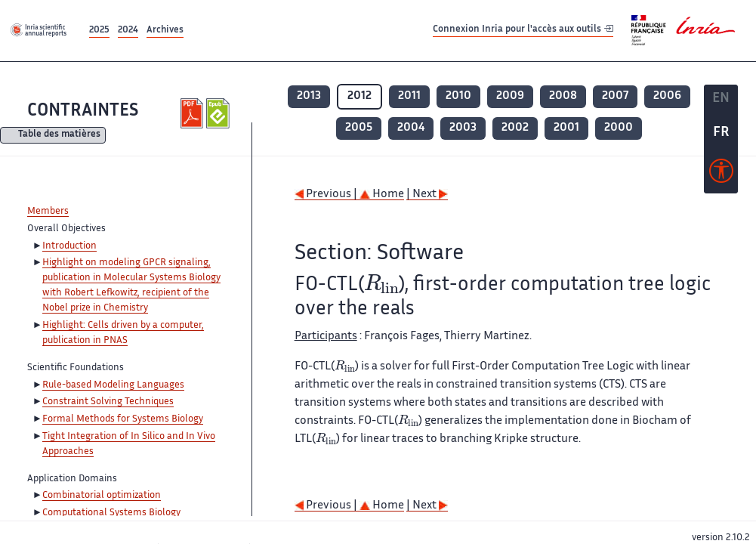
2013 (309, 96)
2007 (615, 96)
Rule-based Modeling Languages (113, 385)
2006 (667, 96)
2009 (510, 96)
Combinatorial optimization (102, 496)
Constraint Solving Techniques (108, 402)
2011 (409, 96)
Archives (165, 31)
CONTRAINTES (83, 111)
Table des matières (59, 136)
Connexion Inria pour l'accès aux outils (523, 30)
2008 (563, 96)
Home (382, 195)
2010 (458, 96)
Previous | (327, 195)
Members (48, 212)
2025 (99, 31)
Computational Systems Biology (111, 513)
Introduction (69, 246)
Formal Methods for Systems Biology (123, 419)
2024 (128, 31)
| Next (427, 195)
